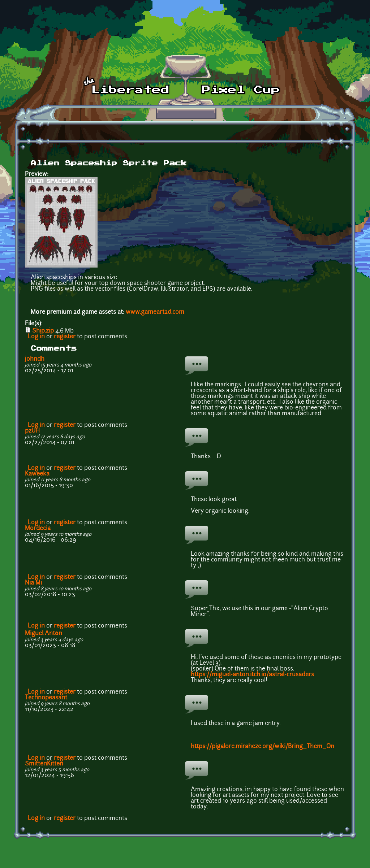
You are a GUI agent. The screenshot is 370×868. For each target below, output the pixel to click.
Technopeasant (46, 698)
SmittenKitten (44, 764)
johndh (35, 359)
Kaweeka (37, 474)
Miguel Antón (44, 634)
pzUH (32, 431)
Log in (36, 337)
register (65, 337)
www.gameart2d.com (155, 312)
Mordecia (38, 529)
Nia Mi (33, 583)
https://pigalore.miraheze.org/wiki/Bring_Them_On (263, 747)
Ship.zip (43, 331)
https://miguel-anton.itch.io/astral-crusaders (252, 675)
